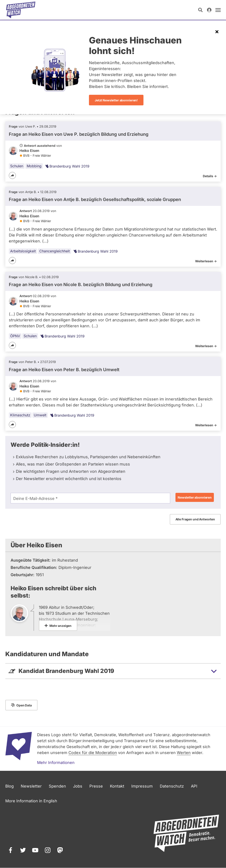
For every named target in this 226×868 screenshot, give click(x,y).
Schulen (17, 166)
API (194, 786)
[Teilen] (12, 175)
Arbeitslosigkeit (23, 251)
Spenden (57, 786)
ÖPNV (15, 336)
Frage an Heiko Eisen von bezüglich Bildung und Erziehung (79, 134)
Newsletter (31, 786)
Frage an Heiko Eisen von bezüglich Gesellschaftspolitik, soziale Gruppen (95, 199)
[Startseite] (21, 10)
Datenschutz (172, 786)
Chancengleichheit (55, 251)
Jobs (78, 786)
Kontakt (117, 786)
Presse (96, 786)
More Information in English (31, 801)
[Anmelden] (209, 10)
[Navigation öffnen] (218, 10)
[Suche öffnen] (200, 10)
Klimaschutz (20, 415)
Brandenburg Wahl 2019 (67, 166)
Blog (9, 786)
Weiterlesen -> (206, 261)
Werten (184, 753)
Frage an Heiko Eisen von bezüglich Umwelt (64, 370)
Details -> (210, 176)
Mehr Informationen (56, 763)
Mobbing (34, 166)
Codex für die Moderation (93, 753)
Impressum (142, 786)
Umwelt (40, 415)
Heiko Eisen (29, 151)
